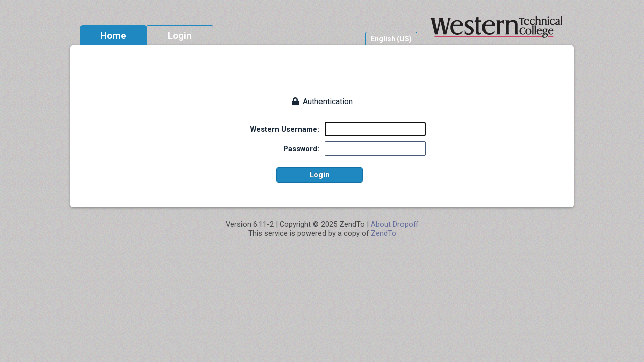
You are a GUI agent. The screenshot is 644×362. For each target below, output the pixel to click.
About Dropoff (394, 224)
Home (113, 35)
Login (180, 35)
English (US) (391, 39)
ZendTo (384, 233)
